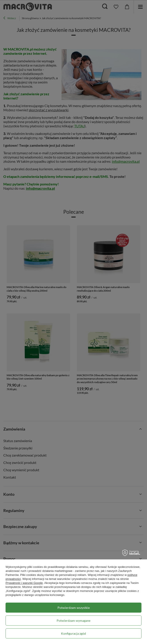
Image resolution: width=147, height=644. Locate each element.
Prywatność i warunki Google (24, 583)
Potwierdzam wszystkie (74, 608)
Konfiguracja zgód (73, 633)
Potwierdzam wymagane (73, 621)
